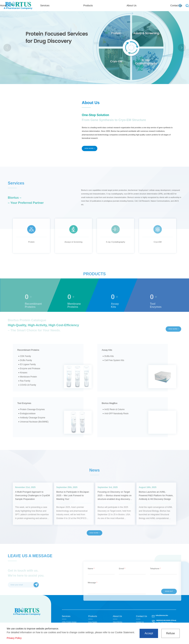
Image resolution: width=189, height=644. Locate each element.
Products (115, 5)
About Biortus (118, 622)
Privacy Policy (14, 638)
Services (93, 5)
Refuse (170, 633)
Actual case (55, 57)
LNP (77, 57)
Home (71, 5)
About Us (138, 5)
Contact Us (163, 5)
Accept (149, 633)
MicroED (68, 57)
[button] (182, 48)
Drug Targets (93, 622)
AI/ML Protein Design (69, 622)
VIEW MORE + (90, 148)
